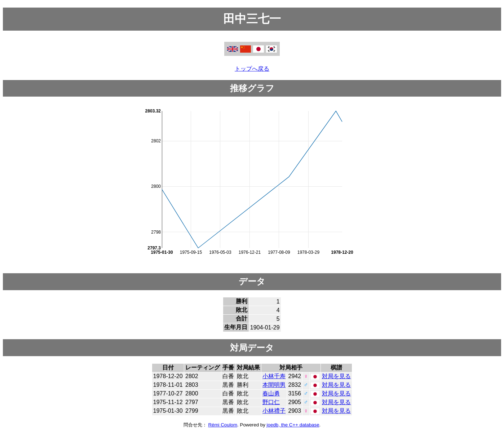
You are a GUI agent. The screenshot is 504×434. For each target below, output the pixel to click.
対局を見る (336, 376)
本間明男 (274, 385)
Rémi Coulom (223, 425)
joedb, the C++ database (293, 425)
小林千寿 (274, 376)
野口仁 (271, 402)
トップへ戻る (252, 69)
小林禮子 (274, 411)
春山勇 (271, 393)
